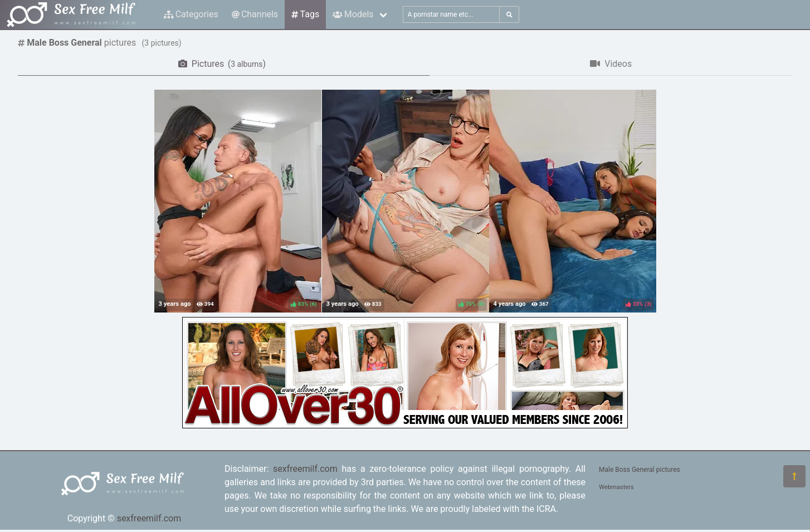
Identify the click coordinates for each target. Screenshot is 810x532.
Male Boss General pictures (640, 470)
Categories (191, 14)
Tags (305, 14)
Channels (255, 14)
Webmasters (616, 487)
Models (353, 14)
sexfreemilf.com (149, 518)
